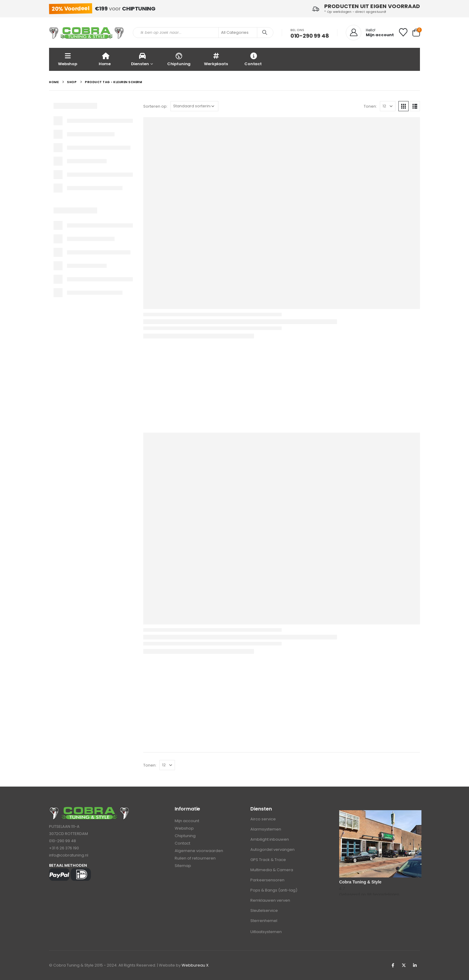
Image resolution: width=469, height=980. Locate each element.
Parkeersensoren (267, 880)
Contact (253, 59)
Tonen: (370, 106)
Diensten (140, 59)
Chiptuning (179, 59)
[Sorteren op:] (194, 106)
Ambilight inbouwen (270, 839)
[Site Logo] (86, 33)
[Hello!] (370, 33)
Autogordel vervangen (272, 850)
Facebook (393, 965)
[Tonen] (388, 106)
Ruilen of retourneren (195, 858)
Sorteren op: (155, 106)
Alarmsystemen (266, 829)
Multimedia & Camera (272, 870)
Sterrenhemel (264, 921)
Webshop (67, 59)
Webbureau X (195, 965)
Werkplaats (216, 59)
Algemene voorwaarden (199, 851)
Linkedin (415, 965)
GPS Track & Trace (268, 860)
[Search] (265, 33)
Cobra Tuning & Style (360, 882)
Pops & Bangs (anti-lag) (274, 890)
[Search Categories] (238, 33)
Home (105, 59)
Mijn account (187, 821)
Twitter (404, 965)
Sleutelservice (264, 910)
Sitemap (183, 866)
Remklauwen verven (270, 900)
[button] (403, 106)
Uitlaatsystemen (266, 932)
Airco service (263, 819)
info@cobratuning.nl (69, 855)
